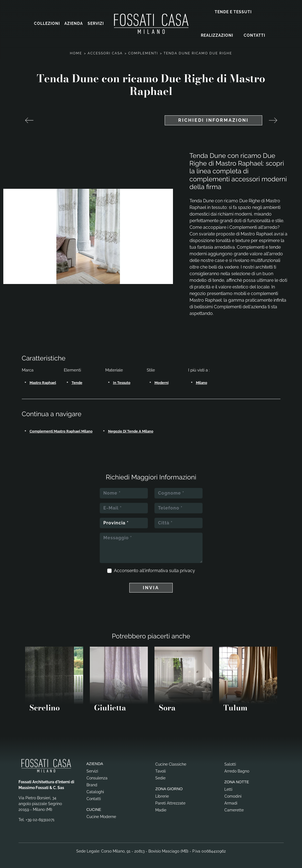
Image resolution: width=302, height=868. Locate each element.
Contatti (254, 35)
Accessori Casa (105, 53)
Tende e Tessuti (233, 12)
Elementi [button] (72, 370)
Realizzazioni (217, 35)
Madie (161, 809)
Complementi (143, 53)
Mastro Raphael (43, 382)
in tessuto (122, 382)
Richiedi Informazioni (213, 120)
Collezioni (47, 23)
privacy (187, 570)
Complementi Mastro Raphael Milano (61, 431)
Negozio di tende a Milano (131, 431)
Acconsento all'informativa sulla (154, 570)
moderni (161, 382)
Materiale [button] (114, 370)
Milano (202, 382)
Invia (151, 587)
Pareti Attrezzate (170, 803)
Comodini (233, 796)
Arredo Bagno (237, 771)
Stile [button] (151, 370)
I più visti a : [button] (199, 370)
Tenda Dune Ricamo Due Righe (198, 53)
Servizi (96, 23)
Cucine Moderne (101, 816)
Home (76, 53)
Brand (92, 784)
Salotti (230, 764)
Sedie (160, 777)
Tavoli (161, 771)
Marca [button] (28, 370)
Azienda (74, 23)
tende (77, 382)
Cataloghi (95, 791)
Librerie (162, 796)
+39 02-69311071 (40, 819)
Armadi (231, 803)
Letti (228, 789)
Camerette (234, 809)
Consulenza (97, 777)
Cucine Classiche (171, 764)
